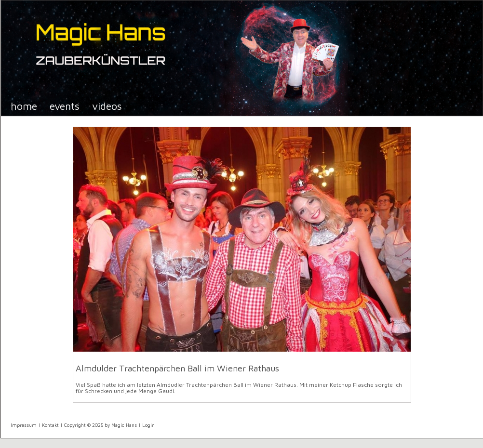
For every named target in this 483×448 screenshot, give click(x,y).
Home (24, 106)
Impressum (24, 425)
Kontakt (50, 425)
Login (148, 425)
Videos (107, 106)
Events (65, 106)
